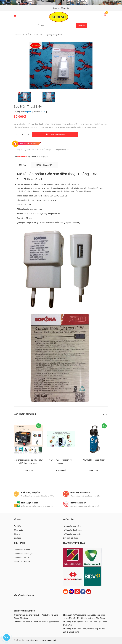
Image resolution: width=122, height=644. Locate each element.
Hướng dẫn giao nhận (72, 534)
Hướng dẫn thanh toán (72, 530)
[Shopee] (66, 591)
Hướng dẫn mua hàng (72, 526)
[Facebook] (83, 591)
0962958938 (22, 157)
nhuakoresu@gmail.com (49, 622)
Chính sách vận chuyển (23, 554)
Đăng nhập (65, 8)
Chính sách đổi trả (21, 558)
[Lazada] (72, 591)
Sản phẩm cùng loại (25, 414)
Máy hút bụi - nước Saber (94, 460)
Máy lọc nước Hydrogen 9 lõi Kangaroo (61, 462)
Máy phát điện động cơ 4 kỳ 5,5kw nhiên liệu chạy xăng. (28, 462)
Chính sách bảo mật (22, 550)
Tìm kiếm (81, 25)
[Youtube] (89, 591)
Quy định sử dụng (70, 538)
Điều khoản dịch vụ (22, 561)
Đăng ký (56, 8)
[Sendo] (77, 591)
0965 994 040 (27, 622)
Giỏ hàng (18, 538)
